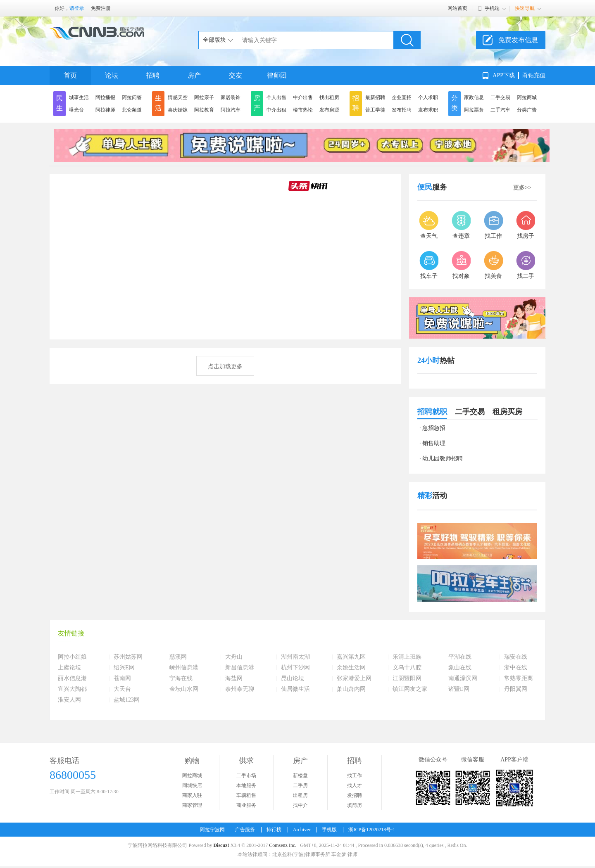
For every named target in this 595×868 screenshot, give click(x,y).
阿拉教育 (204, 110)
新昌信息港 (240, 668)
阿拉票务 (474, 110)
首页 (70, 75)
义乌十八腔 (407, 668)
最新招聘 (375, 97)
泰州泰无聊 (240, 689)
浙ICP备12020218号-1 (372, 830)
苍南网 (122, 678)
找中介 (300, 805)
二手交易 (500, 97)
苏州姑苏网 (128, 657)
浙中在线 (516, 668)
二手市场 (246, 776)
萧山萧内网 (351, 689)
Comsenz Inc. (283, 845)
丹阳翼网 (516, 689)
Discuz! (221, 845)
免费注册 (101, 8)
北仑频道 (132, 110)
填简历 (355, 805)
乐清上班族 (407, 657)
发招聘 (355, 795)
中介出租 (276, 110)
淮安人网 (69, 700)
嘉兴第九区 (351, 657)
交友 (236, 75)
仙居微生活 (295, 689)
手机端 (492, 8)
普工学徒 (375, 110)
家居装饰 (231, 97)
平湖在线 (460, 657)
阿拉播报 (105, 97)
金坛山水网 (184, 689)
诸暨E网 (459, 689)
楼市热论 (303, 110)
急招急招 (434, 428)
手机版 (329, 830)
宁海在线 (181, 678)
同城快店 (192, 785)
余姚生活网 (351, 668)
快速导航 (525, 8)
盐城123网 (127, 700)
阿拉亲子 (204, 97)
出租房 (300, 795)
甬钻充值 (534, 75)
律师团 (277, 75)
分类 (455, 103)
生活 (158, 103)
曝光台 (76, 110)
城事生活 (79, 97)
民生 (59, 103)
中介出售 (303, 97)
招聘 (153, 75)
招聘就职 (432, 412)
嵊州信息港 (184, 668)
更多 (522, 188)
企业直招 (402, 97)
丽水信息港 (72, 678)
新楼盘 (300, 776)
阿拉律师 (105, 110)
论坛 (112, 75)
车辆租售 (246, 795)
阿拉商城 (527, 97)
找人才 (355, 785)
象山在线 (460, 668)
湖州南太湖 (295, 657)
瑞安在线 (516, 657)
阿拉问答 (132, 97)
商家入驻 (192, 795)
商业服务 (246, 805)
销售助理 (434, 443)
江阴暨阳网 (407, 678)
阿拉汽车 (231, 110)
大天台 (122, 689)
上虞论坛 (69, 668)
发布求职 (428, 110)
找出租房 (329, 97)
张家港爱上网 (354, 678)
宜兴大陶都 (72, 689)
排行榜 (274, 830)
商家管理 (192, 805)
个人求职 (428, 97)
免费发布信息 (518, 40)
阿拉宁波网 (212, 830)
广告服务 (245, 830)
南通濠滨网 (463, 678)
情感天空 (178, 97)
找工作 (355, 776)
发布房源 (329, 110)
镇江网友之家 (410, 689)
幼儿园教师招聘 (443, 459)
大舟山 (234, 657)
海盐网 (234, 678)
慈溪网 (178, 657)
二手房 (300, 785)
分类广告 (527, 110)
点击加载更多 (225, 366)
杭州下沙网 (295, 668)
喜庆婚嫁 (178, 110)
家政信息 (474, 97)
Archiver (302, 830)
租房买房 (507, 412)
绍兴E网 (124, 668)
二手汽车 (500, 110)
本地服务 (246, 785)
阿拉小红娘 (72, 657)
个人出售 (276, 97)
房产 (194, 75)
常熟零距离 (519, 678)
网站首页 (457, 8)
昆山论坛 (293, 678)
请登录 (77, 8)
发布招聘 (402, 110)
